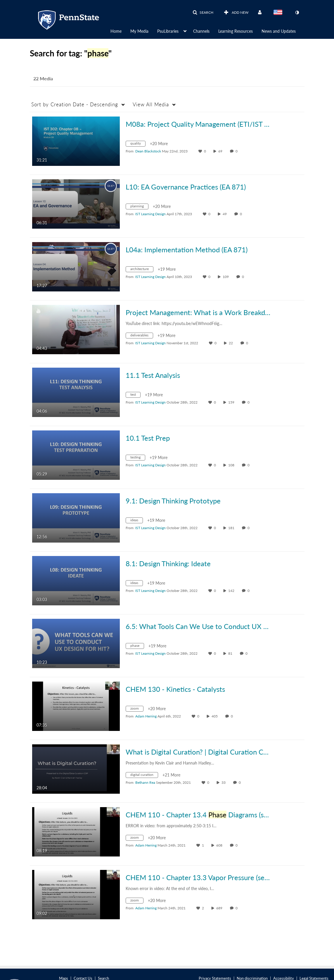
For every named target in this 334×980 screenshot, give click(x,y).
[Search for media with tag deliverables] (142, 336)
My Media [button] (139, 31)
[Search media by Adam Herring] (146, 716)
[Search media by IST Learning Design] (150, 214)
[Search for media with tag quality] (138, 144)
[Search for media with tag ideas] (136, 521)
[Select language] (279, 13)
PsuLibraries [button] (168, 31)
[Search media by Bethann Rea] (145, 782)
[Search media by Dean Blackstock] (148, 151)
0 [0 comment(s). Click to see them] (237, 151)
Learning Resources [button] (236, 31)
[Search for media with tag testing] (138, 458)
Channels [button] (201, 31)
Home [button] (116, 31)
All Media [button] (151, 104)
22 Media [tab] (43, 78)
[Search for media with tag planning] (139, 207)
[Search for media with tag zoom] (137, 709)
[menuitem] (120, 31)
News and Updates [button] (279, 31)
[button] (203, 13)
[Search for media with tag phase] (137, 647)
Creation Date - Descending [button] (75, 104)
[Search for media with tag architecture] (142, 270)
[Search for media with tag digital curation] (144, 776)
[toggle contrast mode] (297, 13)
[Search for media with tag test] (135, 396)
